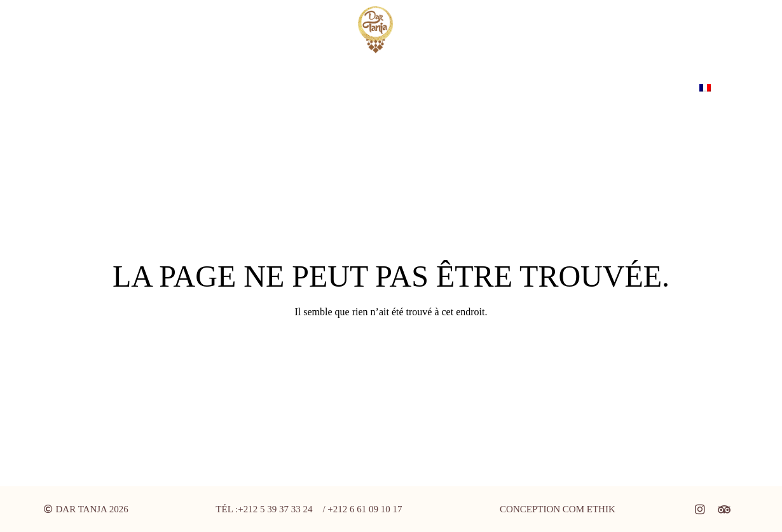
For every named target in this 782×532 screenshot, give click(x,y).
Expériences (581, 88)
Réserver (656, 88)
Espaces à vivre (110, 88)
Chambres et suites (227, 88)
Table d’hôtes (494, 88)
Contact (375, 88)
